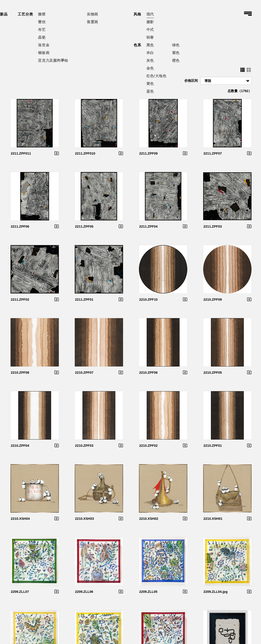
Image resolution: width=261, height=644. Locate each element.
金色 (150, 68)
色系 (137, 45)
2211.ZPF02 (20, 299)
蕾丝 (42, 22)
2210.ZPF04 (20, 446)
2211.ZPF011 (21, 153)
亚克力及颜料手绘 (53, 60)
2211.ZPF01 (84, 299)
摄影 (150, 22)
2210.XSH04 (20, 519)
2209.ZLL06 (84, 592)
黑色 (150, 45)
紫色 (176, 53)
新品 (4, 14)
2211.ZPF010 (85, 153)
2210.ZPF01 (213, 446)
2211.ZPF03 (213, 226)
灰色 (150, 60)
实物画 (92, 14)
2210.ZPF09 (213, 299)
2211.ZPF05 (84, 226)
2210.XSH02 (149, 519)
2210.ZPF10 (148, 299)
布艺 (42, 30)
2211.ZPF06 (20, 226)
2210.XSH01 (213, 519)
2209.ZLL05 (148, 592)
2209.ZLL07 (20, 592)
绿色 (176, 45)
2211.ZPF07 (213, 153)
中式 (150, 30)
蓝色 (150, 91)
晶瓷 (42, 37)
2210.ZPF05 (213, 373)
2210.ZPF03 (84, 446)
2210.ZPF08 (20, 373)
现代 (150, 14)
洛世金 (44, 45)
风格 (137, 14)
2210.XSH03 (85, 519)
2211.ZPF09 (148, 153)
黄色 (150, 84)
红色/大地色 (156, 76)
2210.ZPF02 (148, 446)
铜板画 (44, 53)
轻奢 (150, 37)
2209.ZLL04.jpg (216, 592)
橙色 (176, 60)
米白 (150, 53)
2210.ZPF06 (148, 373)
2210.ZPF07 (84, 373)
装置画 (92, 22)
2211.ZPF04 (148, 226)
